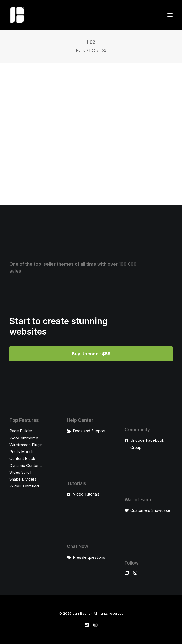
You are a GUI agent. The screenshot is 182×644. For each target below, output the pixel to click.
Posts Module (22, 452)
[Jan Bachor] (17, 15)
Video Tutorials (86, 494)
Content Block (22, 458)
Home (81, 50)
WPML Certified (24, 486)
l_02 (93, 50)
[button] (170, 15)
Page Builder (21, 431)
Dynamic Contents (26, 465)
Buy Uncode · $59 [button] (91, 354)
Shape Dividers (23, 479)
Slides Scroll (20, 472)
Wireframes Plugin (26, 445)
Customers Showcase (150, 510)
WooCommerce (24, 438)
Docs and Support (89, 431)
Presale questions (89, 557)
